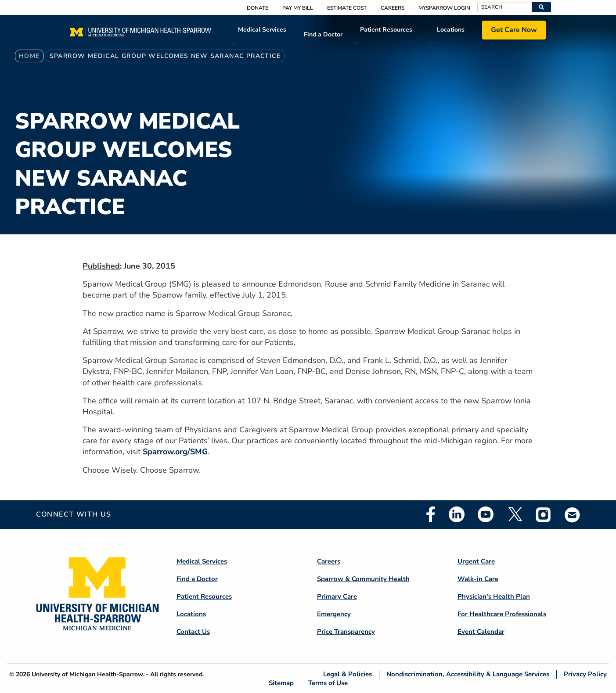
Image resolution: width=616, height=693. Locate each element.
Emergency (334, 614)
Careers (393, 8)
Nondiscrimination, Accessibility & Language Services (468, 674)
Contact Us (193, 632)
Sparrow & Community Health (363, 579)
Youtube (486, 514)
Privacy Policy (585, 674)
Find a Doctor (323, 34)
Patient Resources (386, 30)
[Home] (141, 35)
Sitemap (281, 683)
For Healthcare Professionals (502, 614)
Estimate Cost (347, 8)
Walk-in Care (478, 579)
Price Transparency (346, 632)
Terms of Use (328, 683)
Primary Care (337, 596)
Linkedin (457, 514)
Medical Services (262, 30)
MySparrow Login (444, 8)
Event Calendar (481, 632)
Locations (451, 30)
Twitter (515, 514)
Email (573, 515)
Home (29, 56)
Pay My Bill (298, 8)
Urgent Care (476, 561)
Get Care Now (514, 30)
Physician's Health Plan (494, 596)
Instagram (544, 514)
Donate (258, 8)
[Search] (505, 7)
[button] (542, 7)
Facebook (431, 514)
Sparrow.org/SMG (175, 452)
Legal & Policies (348, 674)
